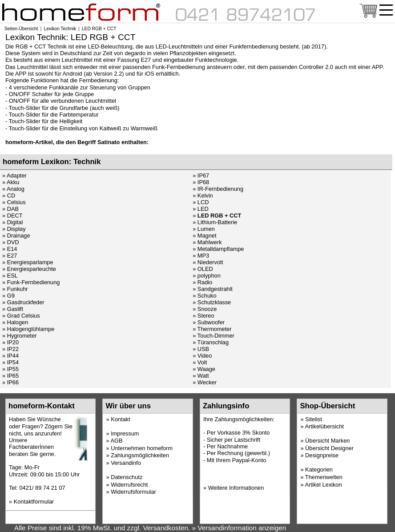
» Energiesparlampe (28, 262)
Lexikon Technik (60, 29)
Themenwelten (324, 477)
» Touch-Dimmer (214, 336)
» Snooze (205, 309)
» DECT (12, 216)
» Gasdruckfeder (23, 302)
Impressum (125, 433)
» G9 (8, 296)
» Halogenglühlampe (28, 329)
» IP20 (10, 342)
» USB (201, 349)
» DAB (10, 209)
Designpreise (322, 455)
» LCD (201, 202)
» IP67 (201, 175)
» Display (14, 229)
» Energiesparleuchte (29, 269)
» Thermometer (212, 329)
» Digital (12, 222)
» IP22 (10, 349)
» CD (9, 195)
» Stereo (203, 316)
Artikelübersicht (324, 426)
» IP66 (10, 382)
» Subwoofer (209, 322)
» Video (202, 356)
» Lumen (204, 229)
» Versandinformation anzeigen (239, 528)
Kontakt (120, 419)
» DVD (11, 242)
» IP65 (10, 376)
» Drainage (16, 236)
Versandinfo (126, 463)
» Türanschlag (211, 342)
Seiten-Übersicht (21, 29)
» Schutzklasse (212, 302)
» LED (201, 209)
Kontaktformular (34, 502)
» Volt (200, 362)
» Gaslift (13, 309)
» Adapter (14, 175)
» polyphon (207, 276)
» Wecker (205, 382)
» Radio (202, 282)
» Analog (13, 189)
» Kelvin (203, 195)
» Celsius (14, 202)
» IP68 (201, 182)
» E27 (10, 256)
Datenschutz (127, 477)
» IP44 (10, 356)
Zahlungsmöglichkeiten (140, 455)
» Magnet (204, 236)
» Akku (11, 182)
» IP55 (10, 369)
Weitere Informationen (236, 488)
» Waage (204, 369)
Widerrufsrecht (129, 485)
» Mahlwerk (207, 242)
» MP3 (201, 256)
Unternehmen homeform (142, 448)
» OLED (203, 269)
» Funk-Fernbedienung (31, 282)
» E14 (10, 249)
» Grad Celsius (21, 316)
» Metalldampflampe (218, 249)
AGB (116, 441)
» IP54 (10, 362)
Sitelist (314, 419)
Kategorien (319, 470)
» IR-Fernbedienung (218, 189)
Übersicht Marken (327, 441)
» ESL (10, 276)
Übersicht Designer (329, 448)
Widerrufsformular (133, 492)
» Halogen (15, 322)
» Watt (201, 376)
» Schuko (204, 296)
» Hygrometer (20, 336)
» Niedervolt (208, 262)
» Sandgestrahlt (213, 289)
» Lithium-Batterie (215, 222)
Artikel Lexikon (323, 485)
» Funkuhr (15, 289)
